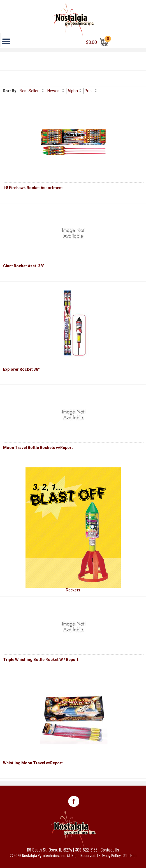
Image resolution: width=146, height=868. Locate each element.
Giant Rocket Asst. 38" (24, 266)
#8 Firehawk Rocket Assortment (33, 188)
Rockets (73, 590)
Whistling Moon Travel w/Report (33, 763)
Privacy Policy (110, 855)
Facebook (74, 802)
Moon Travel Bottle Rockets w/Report (38, 448)
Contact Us (110, 850)
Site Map (130, 855)
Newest (54, 91)
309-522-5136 (86, 850)
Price (89, 91)
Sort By (10, 91)
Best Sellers (30, 91)
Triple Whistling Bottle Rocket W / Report (41, 660)
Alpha (73, 91)
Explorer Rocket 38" (21, 369)
